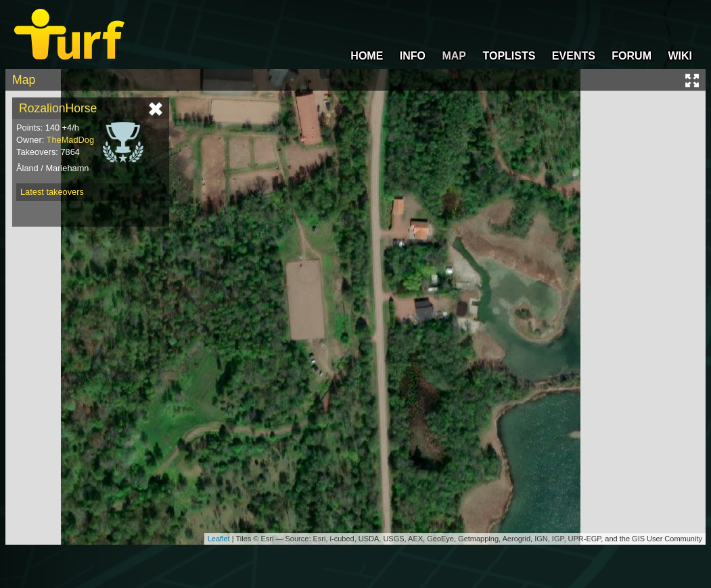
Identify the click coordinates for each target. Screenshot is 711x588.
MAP (454, 56)
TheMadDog (70, 140)
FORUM (632, 56)
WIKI (680, 56)
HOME (367, 56)
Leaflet (219, 539)
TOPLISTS (509, 56)
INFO (413, 56)
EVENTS (574, 56)
